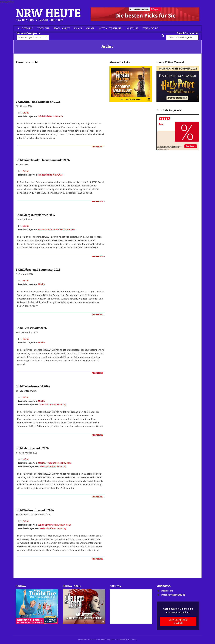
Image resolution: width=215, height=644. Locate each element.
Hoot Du (114, 639)
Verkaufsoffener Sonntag (53, 405)
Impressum (167, 591)
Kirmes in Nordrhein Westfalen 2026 (57, 230)
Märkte (42, 284)
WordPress (132, 639)
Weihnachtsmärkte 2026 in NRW (54, 525)
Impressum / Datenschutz (88, 639)
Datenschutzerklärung (173, 595)
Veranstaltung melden (178, 621)
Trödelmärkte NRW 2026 (50, 116)
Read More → (98, 147)
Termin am (27, 62)
